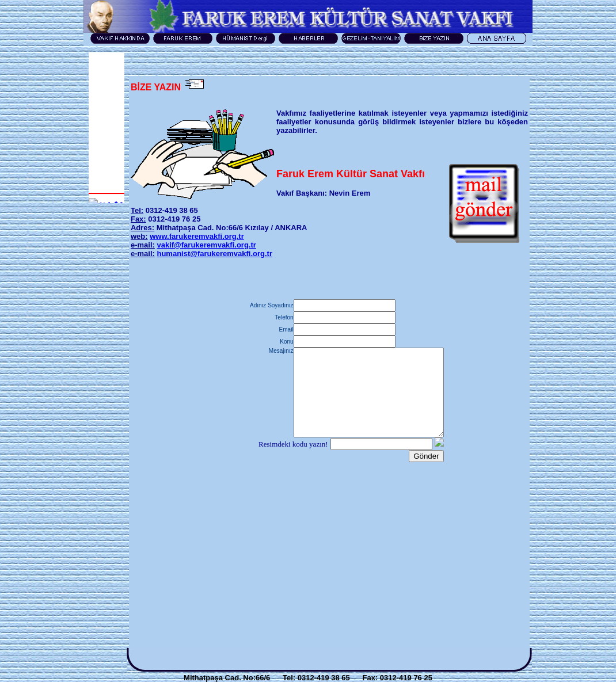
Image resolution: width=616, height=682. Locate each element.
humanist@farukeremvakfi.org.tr (214, 254)
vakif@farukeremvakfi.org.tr (206, 245)
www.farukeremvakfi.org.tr (197, 236)
